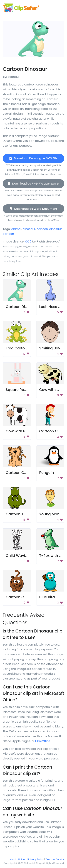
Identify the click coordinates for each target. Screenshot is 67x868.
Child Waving (18, 556)
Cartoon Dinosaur (22, 307)
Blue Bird (47, 597)
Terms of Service (55, 859)
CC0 (28, 241)
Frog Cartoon (18, 348)
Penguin (47, 473)
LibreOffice (43, 741)
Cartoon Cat (17, 473)
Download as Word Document (33, 209)
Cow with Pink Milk (22, 431)
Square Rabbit (18, 390)
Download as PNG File (33, 184)
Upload (22, 859)
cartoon (42, 229)
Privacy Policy (36, 859)
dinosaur (29, 229)
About (13, 859)
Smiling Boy (50, 348)
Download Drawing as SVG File (33, 158)
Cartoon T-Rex (19, 514)
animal (16, 229)
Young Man (49, 514)
